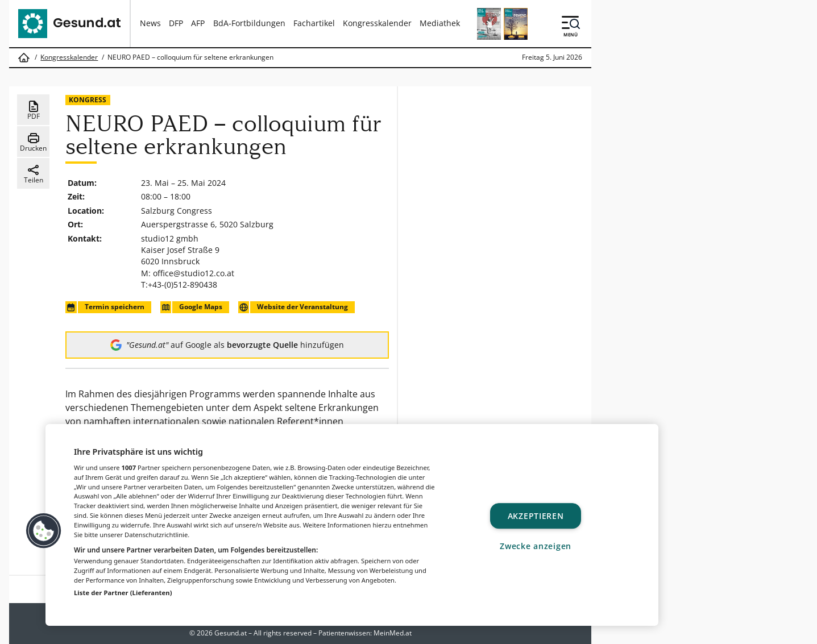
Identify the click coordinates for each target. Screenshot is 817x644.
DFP (176, 23)
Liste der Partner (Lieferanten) (123, 593)
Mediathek (440, 23)
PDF (34, 110)
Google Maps (191, 307)
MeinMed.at (393, 633)
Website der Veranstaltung (293, 307)
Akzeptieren (536, 516)
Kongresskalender (377, 23)
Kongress (88, 100)
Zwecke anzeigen (536, 546)
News (150, 23)
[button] (44, 531)
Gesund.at (231, 633)
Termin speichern (105, 307)
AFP (198, 23)
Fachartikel (314, 23)
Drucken (33, 142)
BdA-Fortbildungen (249, 23)
